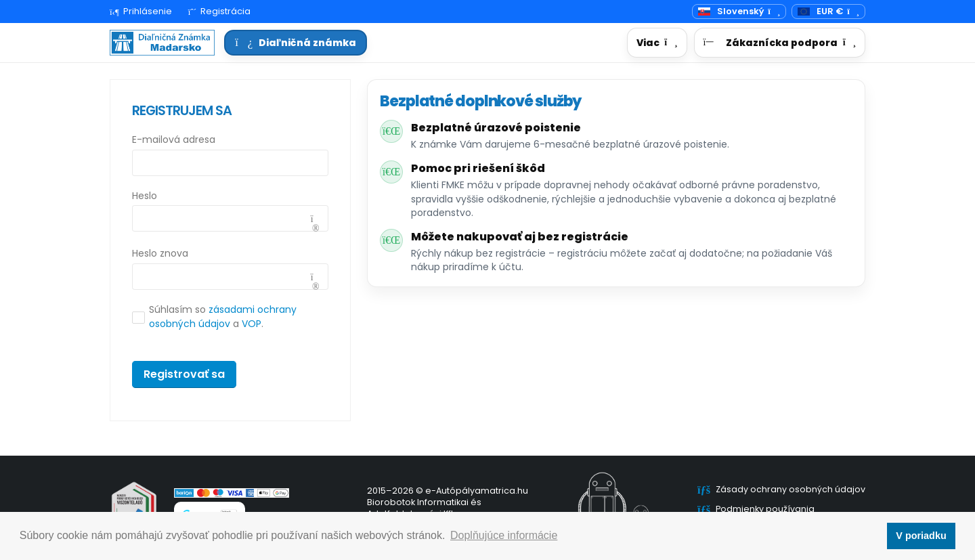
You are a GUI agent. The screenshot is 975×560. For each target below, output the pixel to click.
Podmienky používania (765, 509)
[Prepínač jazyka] (739, 12)
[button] (657, 43)
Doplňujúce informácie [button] (504, 535)
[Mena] (828, 12)
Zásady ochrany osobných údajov (790, 489)
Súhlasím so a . (223, 317)
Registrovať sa (184, 374)
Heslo (145, 196)
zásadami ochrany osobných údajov (223, 317)
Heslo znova (160, 253)
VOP (252, 324)
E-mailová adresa (174, 139)
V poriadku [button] (921, 536)
